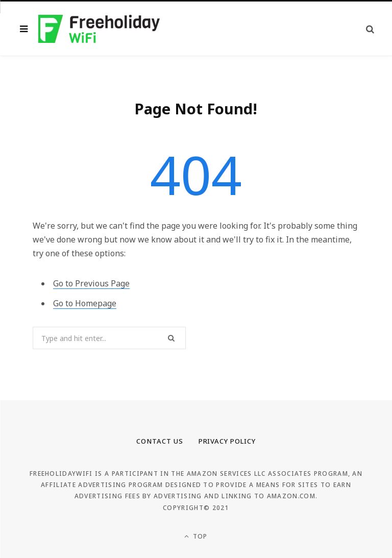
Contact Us (160, 441)
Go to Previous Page (91, 283)
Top (196, 536)
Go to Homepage (85, 303)
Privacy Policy (227, 441)
